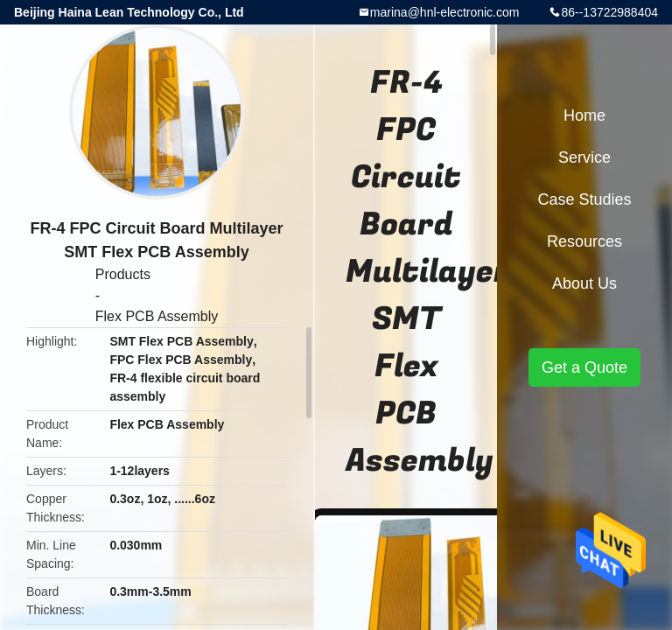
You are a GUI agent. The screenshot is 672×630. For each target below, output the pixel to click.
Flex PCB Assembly (157, 316)
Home (584, 115)
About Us (584, 283)
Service (584, 157)
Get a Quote (584, 367)
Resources (584, 241)
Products (123, 274)
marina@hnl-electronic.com (445, 12)
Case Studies (584, 199)
